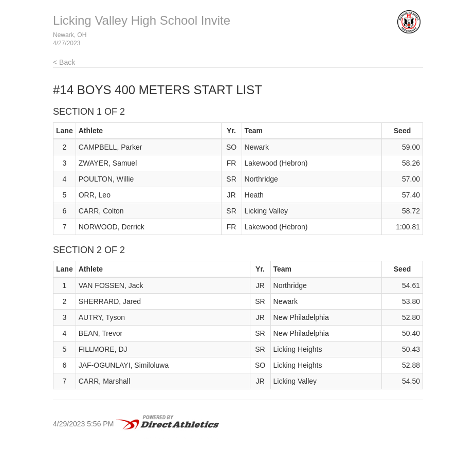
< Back (64, 62)
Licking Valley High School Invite (142, 20)
